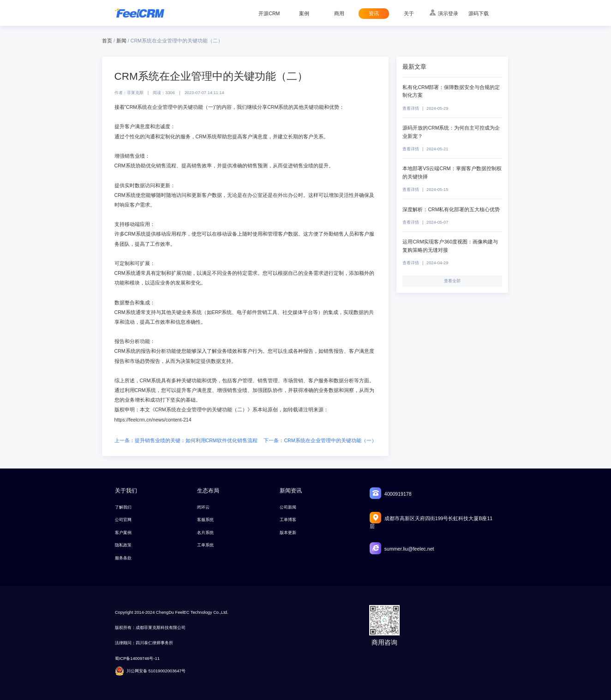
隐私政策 (123, 545)
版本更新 (288, 533)
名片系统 (205, 533)
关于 (409, 13)
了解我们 (123, 507)
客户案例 (123, 533)
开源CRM (269, 13)
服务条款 (123, 558)
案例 (304, 13)
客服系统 (205, 520)
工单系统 (205, 545)
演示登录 (448, 13)
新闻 (121, 41)
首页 (107, 41)
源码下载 (479, 13)
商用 (339, 13)
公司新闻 (288, 507)
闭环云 (203, 507)
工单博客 (288, 520)
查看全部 (452, 281)
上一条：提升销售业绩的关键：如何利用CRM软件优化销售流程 (186, 440)
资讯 (374, 13)
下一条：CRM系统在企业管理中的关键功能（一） (320, 440)
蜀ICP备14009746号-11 (137, 658)
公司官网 (123, 520)
